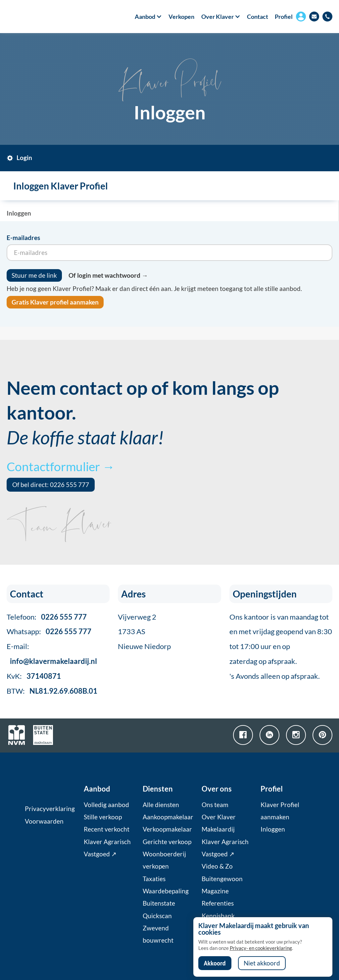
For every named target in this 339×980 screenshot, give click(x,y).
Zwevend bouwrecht (158, 934)
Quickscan (157, 916)
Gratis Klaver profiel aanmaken (55, 302)
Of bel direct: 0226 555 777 (51, 485)
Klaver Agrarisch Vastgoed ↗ (107, 848)
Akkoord (215, 963)
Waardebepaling (166, 891)
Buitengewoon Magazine (222, 885)
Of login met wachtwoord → (108, 275)
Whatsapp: (49, 631)
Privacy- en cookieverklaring (261, 948)
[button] (145, 17)
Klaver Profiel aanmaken (280, 811)
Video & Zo (217, 866)
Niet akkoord (262, 963)
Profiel (284, 17)
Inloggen (273, 829)
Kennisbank (218, 916)
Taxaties (154, 879)
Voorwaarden (44, 821)
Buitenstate (159, 903)
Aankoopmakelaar (168, 817)
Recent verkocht (107, 829)
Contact (258, 17)
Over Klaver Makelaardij (219, 823)
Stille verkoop (103, 817)
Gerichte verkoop (167, 842)
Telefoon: (47, 617)
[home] (32, 17)
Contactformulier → (61, 466)
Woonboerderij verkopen (164, 860)
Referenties (218, 903)
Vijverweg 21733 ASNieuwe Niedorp (144, 632)
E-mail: (52, 654)
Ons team (215, 805)
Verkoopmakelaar (167, 829)
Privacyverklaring (50, 809)
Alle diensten (161, 805)
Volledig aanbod (106, 805)
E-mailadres (23, 238)
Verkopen (181, 17)
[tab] (24, 158)
